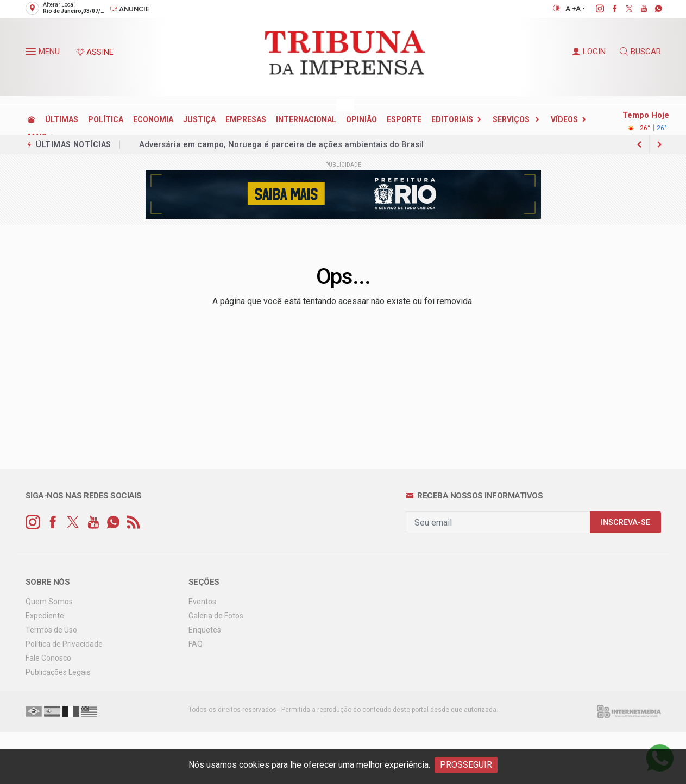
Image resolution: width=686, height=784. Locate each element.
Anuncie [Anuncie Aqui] (130, 9)
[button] (32, 54)
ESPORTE (404, 119)
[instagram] (594, 9)
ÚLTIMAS (62, 119)
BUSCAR (640, 52)
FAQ (196, 644)
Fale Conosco (48, 658)
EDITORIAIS (452, 119)
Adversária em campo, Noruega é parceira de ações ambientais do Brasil (281, 144)
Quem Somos (49, 602)
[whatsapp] (653, 9)
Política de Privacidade (64, 644)
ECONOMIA (153, 119)
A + (571, 8)
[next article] (640, 144)
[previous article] (659, 144)
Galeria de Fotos (216, 616)
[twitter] (623, 9)
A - (580, 8)
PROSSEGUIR (466, 765)
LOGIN (589, 52)
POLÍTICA (106, 119)
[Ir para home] (32, 119)
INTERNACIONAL (306, 119)
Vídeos (564, 119)
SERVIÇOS (512, 119)
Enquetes (205, 630)
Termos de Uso (51, 630)
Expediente (45, 616)
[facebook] (609, 9)
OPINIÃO (361, 119)
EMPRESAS (246, 119)
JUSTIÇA (199, 119)
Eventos (202, 602)
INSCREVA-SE (625, 523)
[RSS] (133, 523)
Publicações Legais (58, 672)
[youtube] (638, 9)
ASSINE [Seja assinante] (95, 52)
